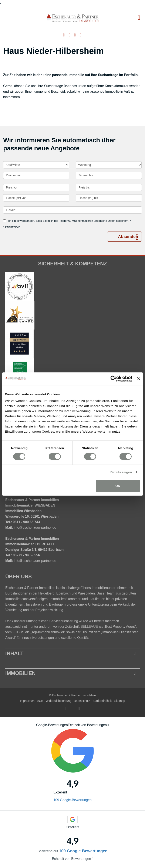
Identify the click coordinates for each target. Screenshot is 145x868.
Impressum (27, 701)
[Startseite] (73, 18)
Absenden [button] (128, 237)
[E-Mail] (72, 210)
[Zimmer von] (36, 175)
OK (118, 486)
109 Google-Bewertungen (72, 800)
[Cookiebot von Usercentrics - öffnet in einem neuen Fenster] (114, 379)
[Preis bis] (109, 187)
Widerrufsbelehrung (58, 701)
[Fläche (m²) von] (36, 198)
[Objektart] (109, 165)
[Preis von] (36, 187)
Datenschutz (82, 701)
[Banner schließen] (139, 379)
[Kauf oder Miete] (36, 165)
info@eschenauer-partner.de (35, 528)
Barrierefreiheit (102, 701)
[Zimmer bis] (109, 175)
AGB (40, 701)
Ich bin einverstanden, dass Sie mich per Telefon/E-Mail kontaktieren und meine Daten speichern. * (67, 221)
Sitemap (119, 701)
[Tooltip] (108, 725)
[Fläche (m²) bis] (109, 198)
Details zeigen (121, 472)
